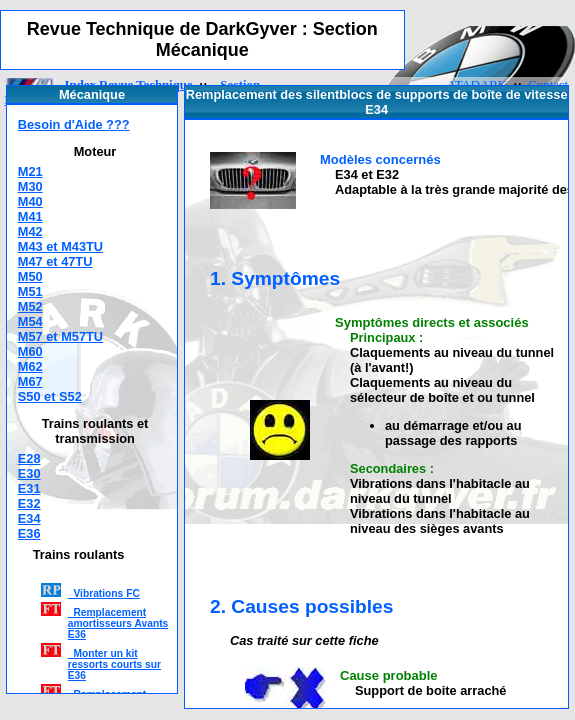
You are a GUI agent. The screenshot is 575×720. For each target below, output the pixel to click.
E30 (29, 473)
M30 (30, 186)
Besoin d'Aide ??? (74, 124)
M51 (30, 291)
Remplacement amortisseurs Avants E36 (118, 623)
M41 (30, 216)
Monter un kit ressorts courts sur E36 (114, 664)
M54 (30, 321)
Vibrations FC (104, 593)
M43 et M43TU (60, 246)
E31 (29, 488)
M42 (30, 231)
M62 (30, 366)
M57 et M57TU (60, 336)
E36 (29, 533)
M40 (30, 201)
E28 (29, 458)
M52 (30, 306)
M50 (30, 276)
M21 (30, 171)
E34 (29, 518)
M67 (30, 381)
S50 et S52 (50, 396)
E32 (29, 503)
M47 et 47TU (55, 261)
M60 (30, 351)
